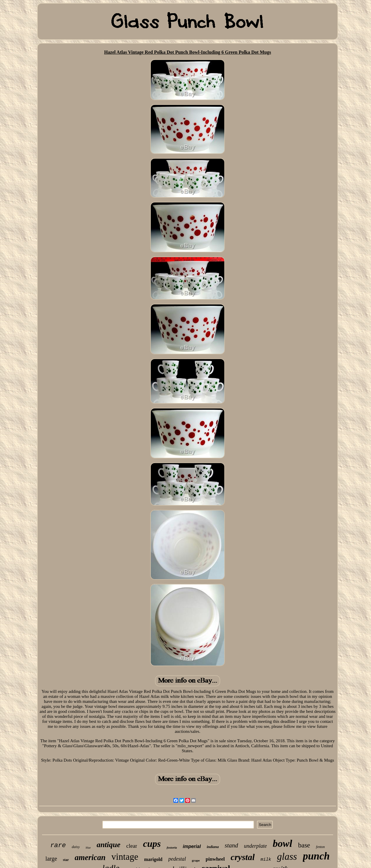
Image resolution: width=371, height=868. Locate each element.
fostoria (172, 847)
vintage (125, 857)
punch (316, 856)
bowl (283, 843)
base (304, 845)
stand (231, 845)
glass (287, 857)
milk (266, 860)
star (66, 860)
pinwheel (215, 859)
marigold (153, 859)
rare (58, 846)
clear (132, 846)
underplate (255, 846)
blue (88, 848)
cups (152, 844)
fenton (320, 847)
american (90, 857)
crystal (243, 857)
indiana (213, 847)
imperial (192, 846)
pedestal (177, 859)
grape (196, 860)
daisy (76, 847)
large (51, 859)
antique (109, 845)
